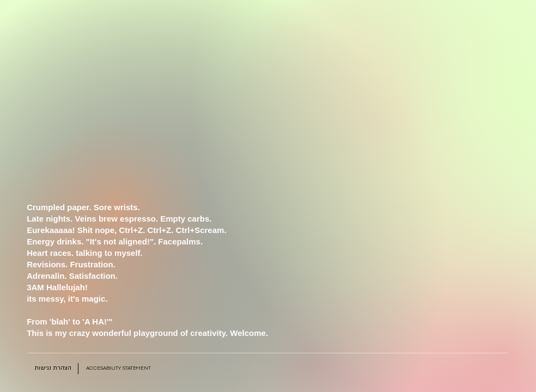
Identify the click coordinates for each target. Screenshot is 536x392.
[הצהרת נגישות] (53, 369)
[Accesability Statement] (119, 369)
